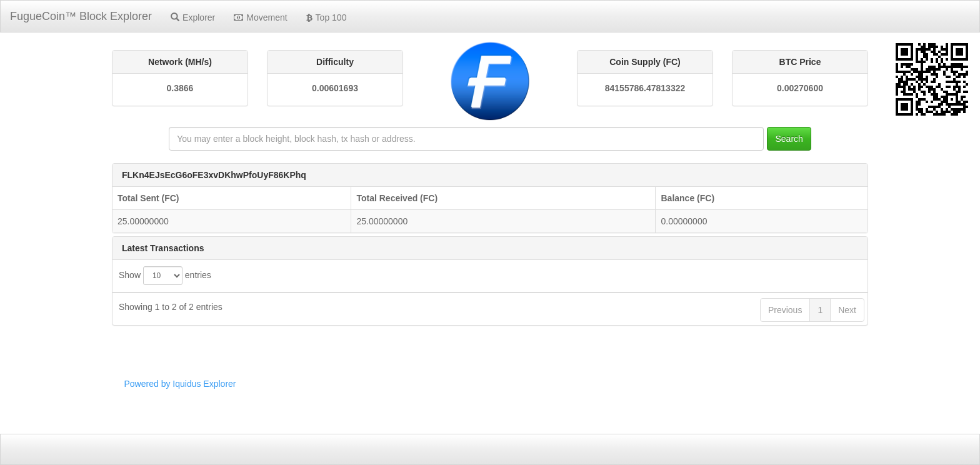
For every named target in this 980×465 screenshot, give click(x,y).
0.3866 (180, 88)
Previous (785, 380)
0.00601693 (335, 88)
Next (847, 380)
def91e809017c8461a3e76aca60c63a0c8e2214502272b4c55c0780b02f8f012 (431, 351)
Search (789, 139)
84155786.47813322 (645, 88)
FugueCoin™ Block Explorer (81, 16)
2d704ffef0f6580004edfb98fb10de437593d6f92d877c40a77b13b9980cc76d (427, 328)
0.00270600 (800, 88)
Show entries (165, 276)
